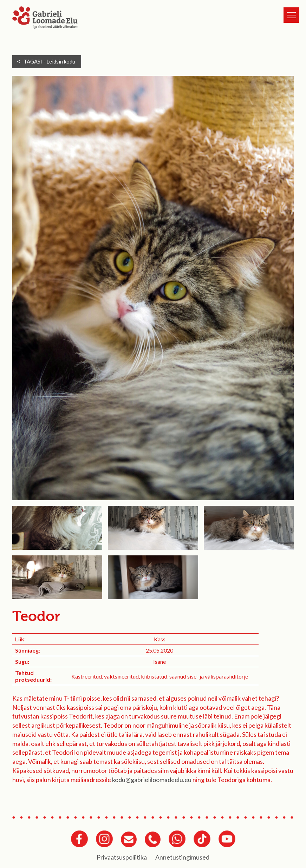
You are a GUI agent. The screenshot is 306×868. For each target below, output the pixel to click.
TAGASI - (49, 61)
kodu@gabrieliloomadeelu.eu (152, 780)
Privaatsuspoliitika (122, 857)
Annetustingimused (182, 857)
